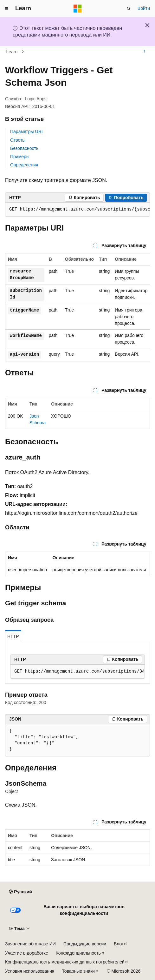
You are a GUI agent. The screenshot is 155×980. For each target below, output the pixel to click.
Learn (12, 52)
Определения (24, 165)
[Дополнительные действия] (144, 52)
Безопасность (24, 148)
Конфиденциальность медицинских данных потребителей (65, 962)
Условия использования (30, 971)
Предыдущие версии (85, 944)
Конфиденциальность (78, 953)
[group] (77, 210)
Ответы (18, 140)
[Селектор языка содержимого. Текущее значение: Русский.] (20, 892)
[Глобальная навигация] (6, 9)
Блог (119, 944)
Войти (144, 8)
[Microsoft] (78, 9)
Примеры (20, 157)
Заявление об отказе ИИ (30, 944)
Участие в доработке (27, 953)
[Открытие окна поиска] (129, 9)
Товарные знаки (78, 971)
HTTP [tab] (13, 636)
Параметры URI (26, 131)
